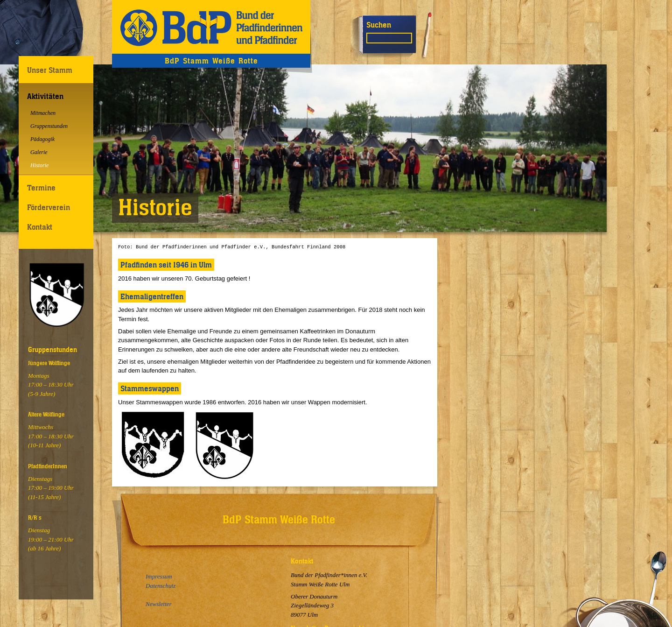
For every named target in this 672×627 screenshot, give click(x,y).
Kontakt (40, 227)
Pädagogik (42, 139)
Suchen (379, 25)
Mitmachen (43, 113)
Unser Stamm (50, 70)
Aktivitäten (45, 96)
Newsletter (159, 604)
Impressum (159, 576)
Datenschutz (161, 586)
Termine (41, 188)
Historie (39, 165)
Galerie (39, 152)
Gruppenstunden (49, 126)
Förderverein (49, 207)
